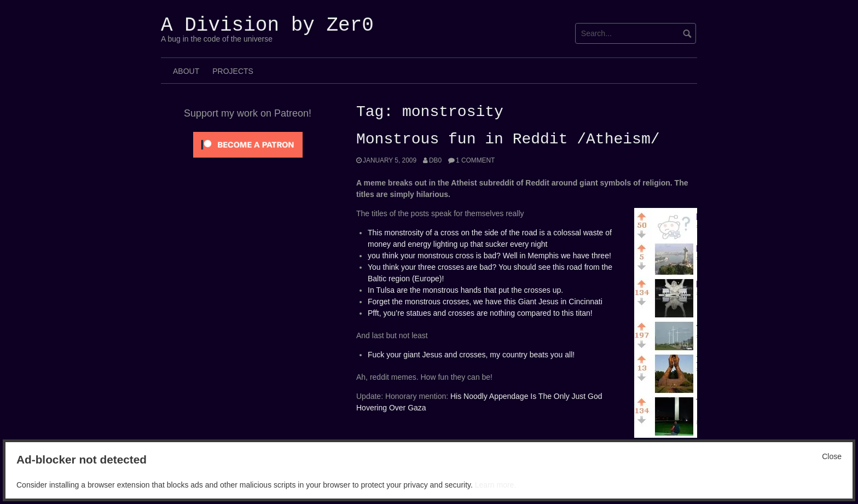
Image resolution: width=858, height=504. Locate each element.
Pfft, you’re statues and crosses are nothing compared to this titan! (480, 313)
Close (832, 456)
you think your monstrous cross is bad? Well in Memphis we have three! (489, 256)
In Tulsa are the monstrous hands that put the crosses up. (465, 290)
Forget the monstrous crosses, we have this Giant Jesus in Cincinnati (485, 302)
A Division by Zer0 (267, 25)
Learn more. (495, 485)
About (186, 71)
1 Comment (475, 160)
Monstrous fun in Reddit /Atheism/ (508, 140)
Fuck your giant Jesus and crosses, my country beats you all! (471, 355)
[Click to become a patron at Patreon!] (248, 144)
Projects (233, 71)
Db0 (435, 160)
